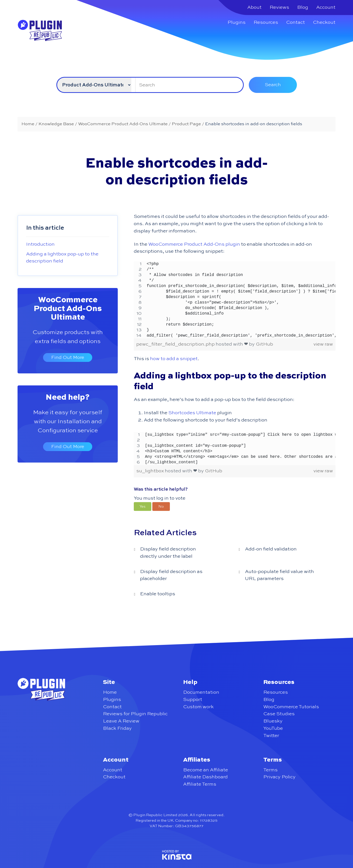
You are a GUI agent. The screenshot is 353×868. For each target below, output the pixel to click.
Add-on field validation (271, 549)
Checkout (324, 22)
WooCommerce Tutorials (291, 707)
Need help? (68, 397)
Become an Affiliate (206, 770)
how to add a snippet (174, 359)
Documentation (201, 692)
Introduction (40, 244)
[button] (143, 507)
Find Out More (68, 357)
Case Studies (279, 714)
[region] (234, 300)
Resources (266, 22)
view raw (323, 344)
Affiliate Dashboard (205, 777)
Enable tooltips (158, 594)
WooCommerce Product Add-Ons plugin (194, 244)
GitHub (264, 344)
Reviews (279, 7)
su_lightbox (151, 471)
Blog (303, 7)
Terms (270, 770)
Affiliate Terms (200, 784)
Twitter (271, 736)
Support (193, 700)
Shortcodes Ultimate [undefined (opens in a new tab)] (192, 413)
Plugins (237, 22)
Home (110, 692)
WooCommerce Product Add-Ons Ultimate (68, 309)
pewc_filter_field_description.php (176, 344)
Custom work (198, 707)
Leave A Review (121, 721)
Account (326, 7)
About (254, 7)
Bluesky (273, 721)
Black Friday (117, 728)
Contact (296, 22)
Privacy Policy (279, 777)
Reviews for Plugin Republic (135, 714)
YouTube (273, 728)
